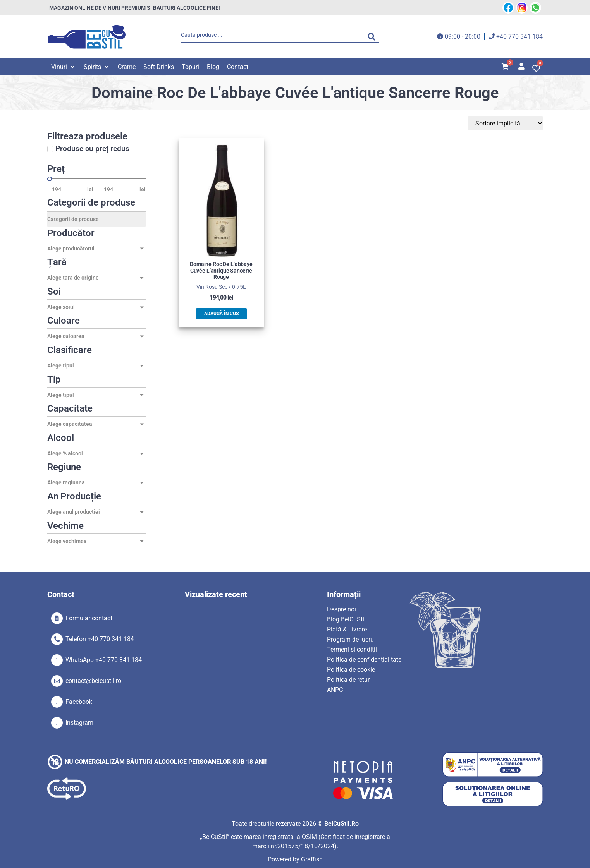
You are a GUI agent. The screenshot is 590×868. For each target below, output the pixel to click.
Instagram (79, 723)
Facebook (79, 702)
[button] (64, 67)
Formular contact (89, 618)
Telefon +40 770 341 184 (100, 639)
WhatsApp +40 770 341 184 (104, 660)
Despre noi (341, 609)
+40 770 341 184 (519, 37)
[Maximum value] (119, 189)
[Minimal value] (96, 179)
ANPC (335, 690)
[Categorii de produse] (96, 220)
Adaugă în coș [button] (221, 314)
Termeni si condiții (352, 649)
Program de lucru (350, 639)
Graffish (312, 859)
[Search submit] (373, 37)
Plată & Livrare (347, 629)
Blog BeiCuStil (346, 619)
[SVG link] (87, 37)
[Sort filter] (506, 123)
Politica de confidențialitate (364, 660)
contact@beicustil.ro (93, 681)
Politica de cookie (351, 670)
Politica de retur (348, 680)
